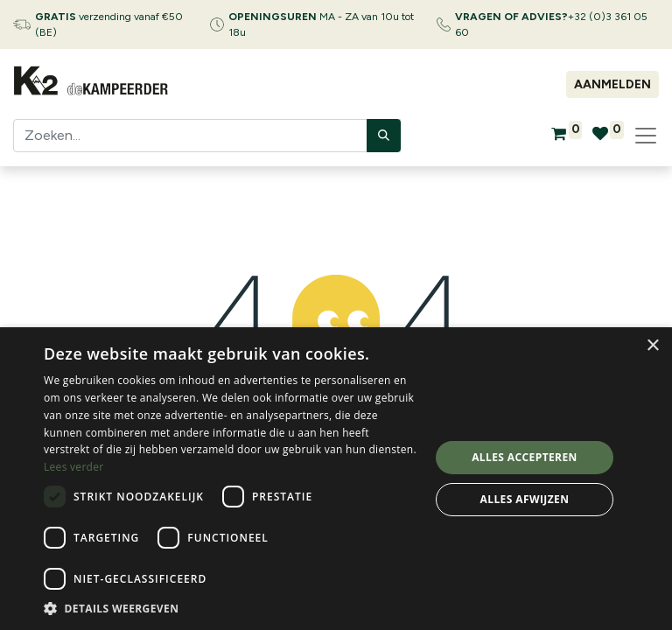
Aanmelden (612, 84)
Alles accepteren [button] (525, 457)
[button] (231, 608)
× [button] (652, 346)
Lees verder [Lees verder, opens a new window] (74, 467)
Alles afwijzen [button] (525, 499)
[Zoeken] (384, 136)
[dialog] (336, 479)
